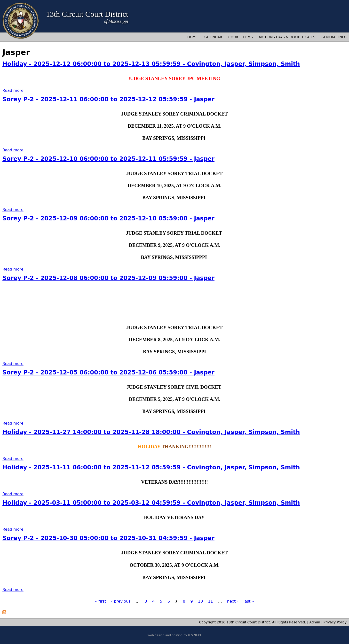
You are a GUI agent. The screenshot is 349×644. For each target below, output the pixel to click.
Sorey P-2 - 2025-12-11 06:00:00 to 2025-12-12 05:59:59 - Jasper (108, 99)
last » (249, 601)
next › (233, 601)
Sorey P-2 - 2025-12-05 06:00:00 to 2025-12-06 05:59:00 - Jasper (108, 372)
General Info (334, 37)
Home (192, 37)
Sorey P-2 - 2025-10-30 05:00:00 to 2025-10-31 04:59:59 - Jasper (108, 538)
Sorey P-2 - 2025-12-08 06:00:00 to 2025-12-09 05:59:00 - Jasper (108, 278)
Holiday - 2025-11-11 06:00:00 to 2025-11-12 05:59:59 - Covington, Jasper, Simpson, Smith (151, 467)
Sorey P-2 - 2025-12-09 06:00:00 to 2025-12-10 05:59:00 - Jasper (108, 218)
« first (101, 601)
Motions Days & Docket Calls (287, 37)
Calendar (213, 37)
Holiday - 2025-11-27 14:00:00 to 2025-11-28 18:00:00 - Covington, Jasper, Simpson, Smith (151, 432)
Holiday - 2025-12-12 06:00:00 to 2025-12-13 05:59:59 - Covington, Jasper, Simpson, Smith (151, 64)
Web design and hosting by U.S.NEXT (175, 635)
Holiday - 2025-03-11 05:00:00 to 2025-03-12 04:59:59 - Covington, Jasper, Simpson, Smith (151, 503)
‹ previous (121, 601)
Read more (13, 90)
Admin (315, 622)
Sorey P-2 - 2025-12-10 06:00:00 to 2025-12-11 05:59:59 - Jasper (108, 159)
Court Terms (241, 37)
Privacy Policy (335, 622)
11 (210, 601)
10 (200, 601)
